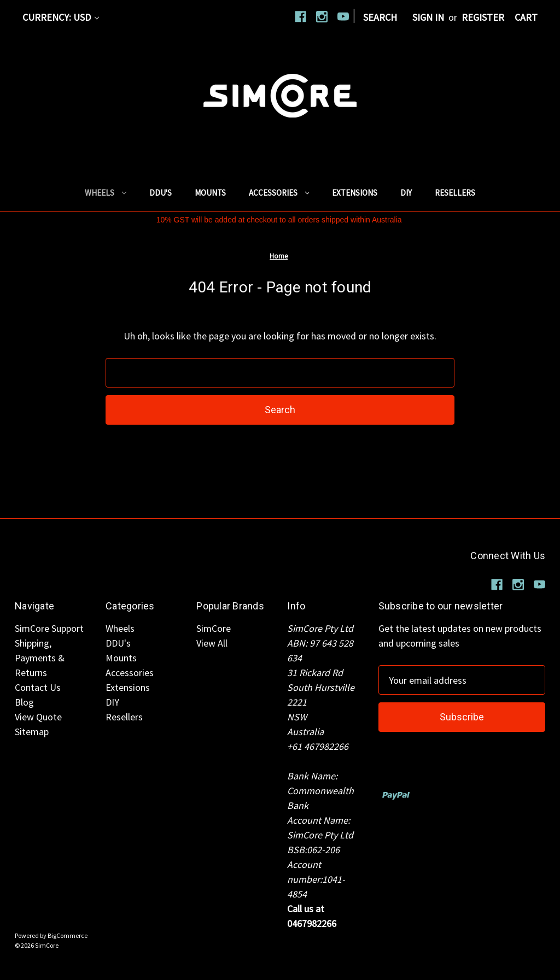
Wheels (106, 193)
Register (483, 17)
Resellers (455, 193)
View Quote (38, 717)
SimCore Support (49, 628)
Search (380, 17)
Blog (24, 702)
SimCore (214, 628)
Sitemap (32, 732)
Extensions (355, 193)
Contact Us (38, 687)
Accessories (279, 193)
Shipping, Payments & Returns (40, 658)
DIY (406, 193)
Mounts (210, 193)
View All (212, 643)
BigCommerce (68, 935)
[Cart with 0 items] (526, 17)
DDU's (161, 193)
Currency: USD (61, 17)
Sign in (428, 17)
